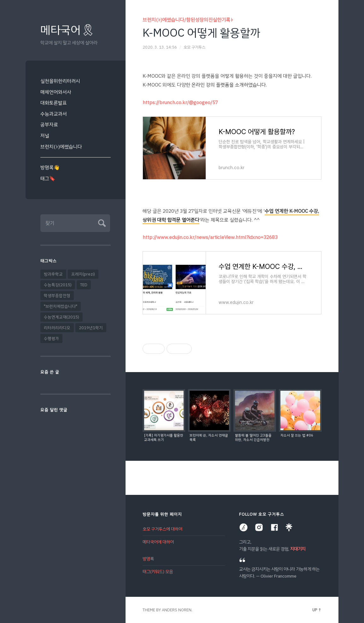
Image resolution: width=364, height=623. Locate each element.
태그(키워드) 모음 (158, 572)
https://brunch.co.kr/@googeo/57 (180, 102)
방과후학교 (53, 274)
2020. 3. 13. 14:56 (160, 47)
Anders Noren (177, 610)
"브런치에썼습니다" (61, 306)
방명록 (148, 559)
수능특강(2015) (58, 285)
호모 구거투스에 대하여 (162, 529)
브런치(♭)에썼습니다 (61, 147)
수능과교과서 (54, 114)
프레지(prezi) (83, 274)
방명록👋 (50, 167)
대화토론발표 (54, 103)
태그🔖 (48, 178)
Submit (101, 222)
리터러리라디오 (57, 328)
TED (84, 285)
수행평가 (51, 338)
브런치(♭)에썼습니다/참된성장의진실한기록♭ (188, 20)
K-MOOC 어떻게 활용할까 (201, 33)
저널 (45, 136)
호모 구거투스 (194, 47)
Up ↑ (317, 610)
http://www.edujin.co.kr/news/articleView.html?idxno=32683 (210, 237)
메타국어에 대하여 (158, 542)
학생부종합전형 (57, 296)
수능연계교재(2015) (62, 317)
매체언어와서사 (56, 92)
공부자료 (49, 125)
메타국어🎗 (68, 30)
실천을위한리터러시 (60, 81)
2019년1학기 (91, 328)
